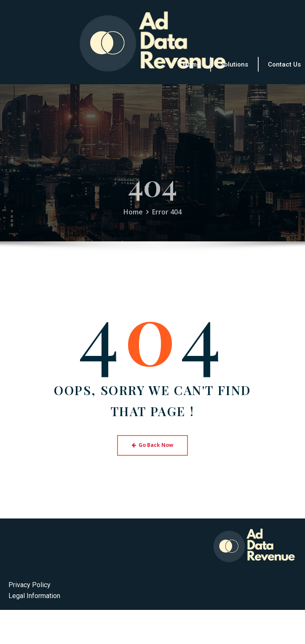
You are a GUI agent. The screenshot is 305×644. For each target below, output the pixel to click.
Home (133, 218)
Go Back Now (153, 445)
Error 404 (167, 218)
